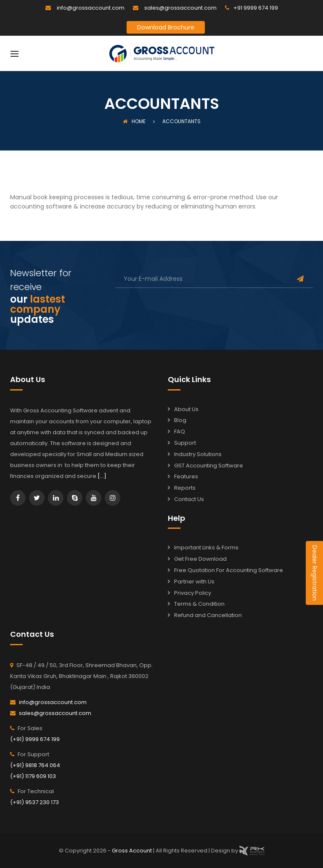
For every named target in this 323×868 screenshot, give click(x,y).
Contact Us (189, 499)
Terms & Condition (199, 604)
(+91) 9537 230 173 (34, 802)
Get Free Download (200, 559)
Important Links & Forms (206, 547)
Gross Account (132, 850)
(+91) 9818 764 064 (35, 765)
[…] (102, 476)
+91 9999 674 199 (256, 8)
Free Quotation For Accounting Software (229, 570)
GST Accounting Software (209, 466)
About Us (186, 409)
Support (185, 443)
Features (186, 476)
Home (134, 121)
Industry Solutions (198, 454)
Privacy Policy (193, 593)
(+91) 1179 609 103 (33, 776)
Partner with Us (194, 582)
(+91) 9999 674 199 (35, 739)
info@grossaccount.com (91, 8)
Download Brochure (166, 27)
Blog (180, 420)
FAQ (180, 431)
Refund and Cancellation (208, 615)
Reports (185, 488)
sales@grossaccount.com (180, 8)
